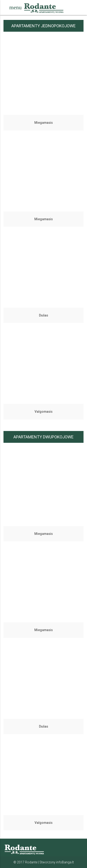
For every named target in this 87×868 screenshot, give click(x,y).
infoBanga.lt (65, 862)
